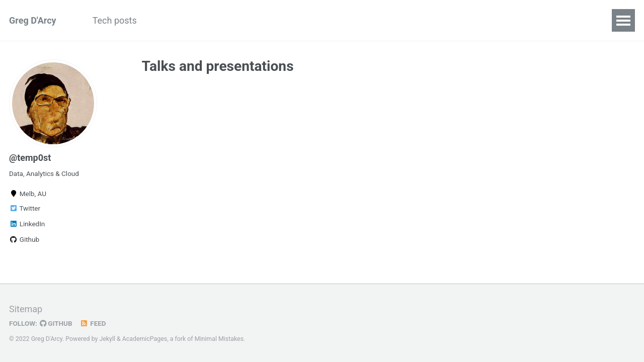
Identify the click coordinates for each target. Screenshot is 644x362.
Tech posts (115, 20)
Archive (251, 20)
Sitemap (26, 309)
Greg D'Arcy (33, 20)
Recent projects (186, 20)
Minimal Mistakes (219, 339)
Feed (93, 323)
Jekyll (107, 339)
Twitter (25, 208)
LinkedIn (27, 224)
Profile (297, 20)
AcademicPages (145, 339)
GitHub (56, 323)
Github (24, 239)
